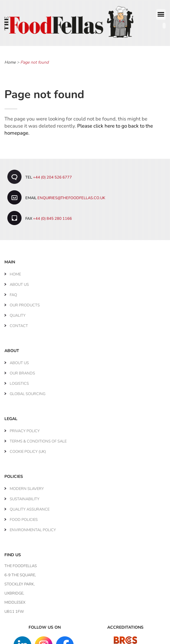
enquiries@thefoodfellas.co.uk (71, 195)
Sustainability (25, 496)
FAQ (13, 292)
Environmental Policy (33, 527)
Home (10, 60)
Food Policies (24, 517)
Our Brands (22, 371)
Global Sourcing (28, 391)
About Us (19, 282)
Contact (19, 323)
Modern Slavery (27, 486)
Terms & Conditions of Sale (38, 439)
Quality (18, 313)
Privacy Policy (25, 428)
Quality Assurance (30, 507)
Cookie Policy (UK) (28, 449)
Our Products (25, 303)
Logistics (19, 381)
